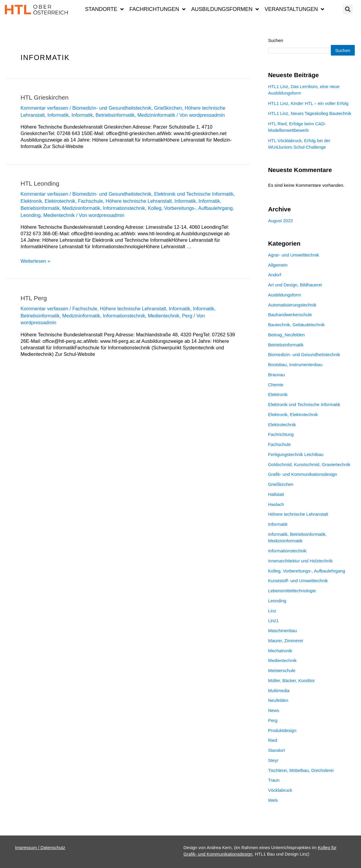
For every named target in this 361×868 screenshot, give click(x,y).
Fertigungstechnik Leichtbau (296, 463)
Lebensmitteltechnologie (292, 600)
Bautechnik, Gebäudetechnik (297, 334)
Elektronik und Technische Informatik (194, 194)
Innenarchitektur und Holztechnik (300, 570)
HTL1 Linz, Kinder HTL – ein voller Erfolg (308, 112)
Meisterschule (282, 679)
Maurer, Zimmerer (286, 649)
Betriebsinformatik (286, 354)
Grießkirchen (168, 108)
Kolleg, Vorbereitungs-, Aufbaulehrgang (191, 208)
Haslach (276, 513)
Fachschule (90, 201)
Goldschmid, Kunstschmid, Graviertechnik (309, 473)
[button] (348, 9)
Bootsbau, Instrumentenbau (295, 373)
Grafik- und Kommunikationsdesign (303, 483)
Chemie (276, 394)
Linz (272, 620)
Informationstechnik (124, 208)
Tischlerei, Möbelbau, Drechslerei (301, 779)
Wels (273, 809)
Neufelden (278, 709)
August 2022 (281, 229)
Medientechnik (59, 215)
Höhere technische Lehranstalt (139, 201)
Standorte (104, 9)
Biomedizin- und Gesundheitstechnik (112, 108)
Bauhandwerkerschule (290, 323)
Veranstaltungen (294, 9)
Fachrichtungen (157, 9)
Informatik (58, 115)
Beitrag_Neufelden (286, 344)
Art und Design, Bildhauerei (295, 294)
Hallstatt (276, 503)
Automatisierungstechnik (292, 314)
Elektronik (278, 403)
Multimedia (279, 699)
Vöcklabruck (280, 799)
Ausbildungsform (285, 304)
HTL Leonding (40, 183)
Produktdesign (282, 739)
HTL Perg (34, 298)
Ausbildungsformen (225, 9)
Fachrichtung (281, 443)
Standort (277, 759)
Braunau (277, 383)
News (274, 719)
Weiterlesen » (36, 261)
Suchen (276, 40)
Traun (274, 789)
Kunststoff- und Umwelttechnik (298, 589)
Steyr (273, 769)
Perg (187, 316)
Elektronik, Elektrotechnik (48, 201)
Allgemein (278, 274)
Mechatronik (280, 659)
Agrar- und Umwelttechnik (294, 264)
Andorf (275, 284)
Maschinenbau (283, 639)
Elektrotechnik (282, 433)
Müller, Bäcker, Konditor (292, 689)
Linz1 (273, 629)
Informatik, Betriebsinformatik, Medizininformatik (123, 115)
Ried (273, 749)
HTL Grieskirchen (45, 97)
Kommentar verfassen (44, 108)
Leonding (31, 215)
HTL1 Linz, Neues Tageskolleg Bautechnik (310, 122)
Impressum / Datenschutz (40, 847)
